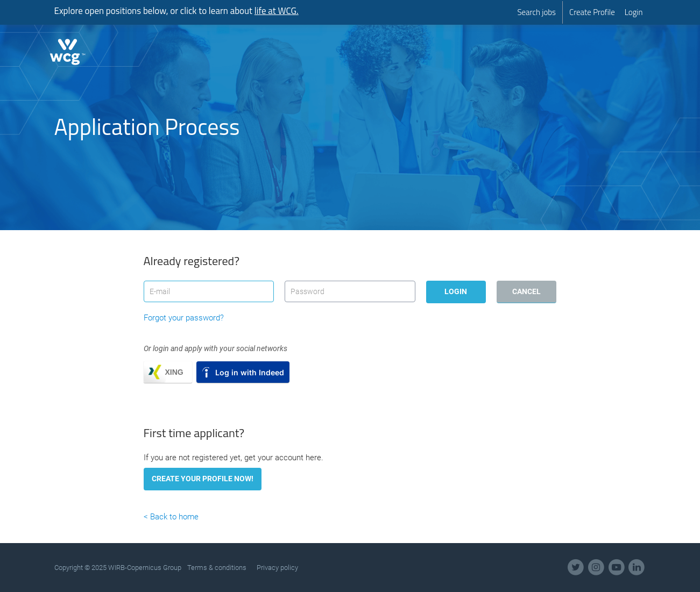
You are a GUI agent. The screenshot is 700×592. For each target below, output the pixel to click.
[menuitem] (536, 12)
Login (634, 12)
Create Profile (592, 12)
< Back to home (171, 517)
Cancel (526, 291)
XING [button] (174, 372)
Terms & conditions (217, 568)
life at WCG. (277, 11)
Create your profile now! (203, 479)
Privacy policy (277, 568)
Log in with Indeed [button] (250, 372)
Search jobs (536, 12)
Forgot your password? (184, 318)
